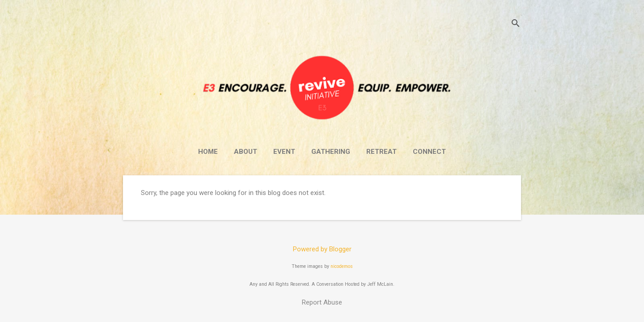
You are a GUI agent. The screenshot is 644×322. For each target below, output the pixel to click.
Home (208, 152)
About (246, 152)
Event (284, 152)
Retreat (381, 152)
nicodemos (342, 266)
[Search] (516, 24)
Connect (429, 152)
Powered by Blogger (322, 249)
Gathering (331, 152)
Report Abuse (322, 302)
